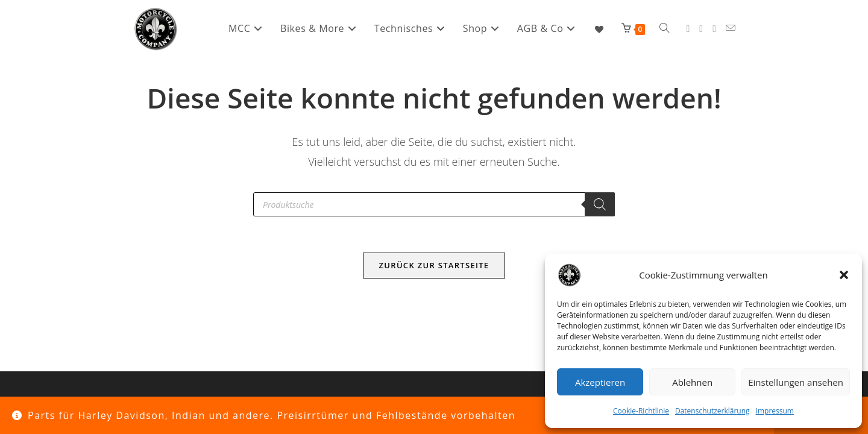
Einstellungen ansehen (796, 382)
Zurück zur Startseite (434, 265)
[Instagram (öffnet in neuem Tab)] (701, 29)
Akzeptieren (600, 382)
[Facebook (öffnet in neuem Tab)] (688, 29)
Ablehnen (692, 382)
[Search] (600, 204)
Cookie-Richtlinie (641, 411)
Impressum (775, 411)
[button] (844, 275)
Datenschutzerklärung (712, 411)
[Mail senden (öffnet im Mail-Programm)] (731, 28)
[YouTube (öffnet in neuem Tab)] (714, 29)
